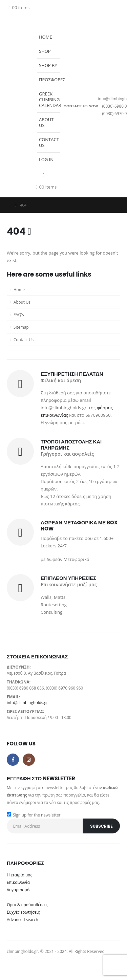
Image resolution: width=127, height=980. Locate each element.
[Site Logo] (20, 106)
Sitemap (21, 327)
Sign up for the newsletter (34, 815)
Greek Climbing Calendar (50, 100)
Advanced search (23, 919)
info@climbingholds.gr (27, 702)
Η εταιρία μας (19, 875)
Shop (45, 51)
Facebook (13, 760)
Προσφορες (50, 80)
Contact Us (49, 142)
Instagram (29, 760)
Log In (46, 159)
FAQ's (19, 314)
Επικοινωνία (18, 882)
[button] (39, 26)
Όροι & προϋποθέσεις (27, 905)
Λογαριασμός (19, 890)
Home (46, 37)
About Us (46, 122)
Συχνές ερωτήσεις (23, 912)
